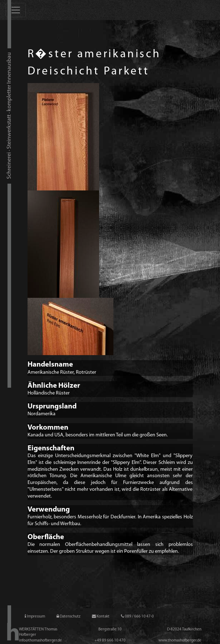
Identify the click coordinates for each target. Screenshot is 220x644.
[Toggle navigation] (16, 10)
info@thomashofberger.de (40, 641)
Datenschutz (69, 616)
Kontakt (101, 616)
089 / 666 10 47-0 (137, 616)
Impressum (35, 616)
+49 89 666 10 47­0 (110, 641)
